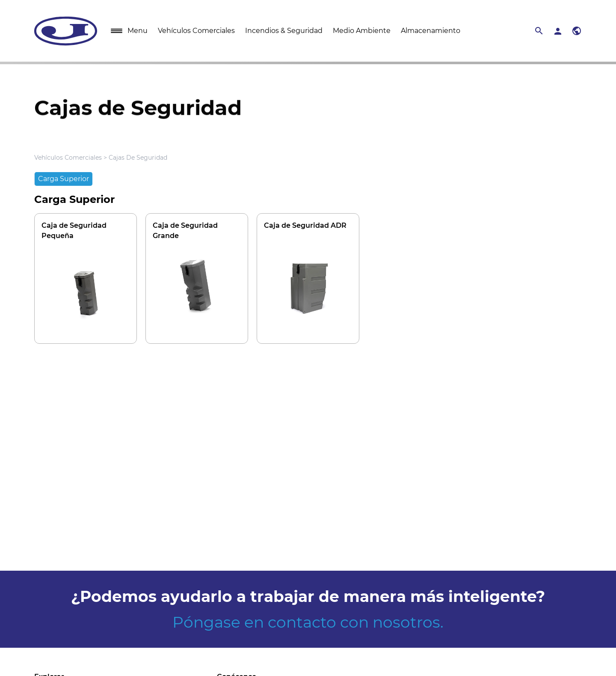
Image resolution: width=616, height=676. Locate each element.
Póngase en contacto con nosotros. (308, 622)
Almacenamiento (431, 31)
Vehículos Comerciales (196, 31)
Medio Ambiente (362, 31)
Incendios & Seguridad (284, 31)
